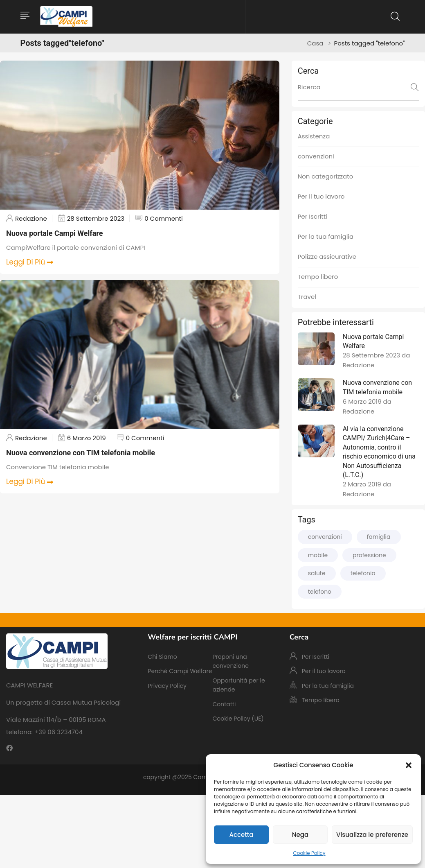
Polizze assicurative (327, 257)
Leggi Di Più (30, 262)
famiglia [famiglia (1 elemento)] (379, 537)
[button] (409, 765)
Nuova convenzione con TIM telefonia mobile (81, 453)
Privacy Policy (167, 686)
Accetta (241, 835)
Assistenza (314, 136)
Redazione (31, 218)
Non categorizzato (326, 176)
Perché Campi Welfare (180, 671)
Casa (315, 43)
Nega (300, 835)
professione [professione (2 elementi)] (369, 555)
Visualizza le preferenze (372, 835)
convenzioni (316, 156)
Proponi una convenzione (230, 661)
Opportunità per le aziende (238, 685)
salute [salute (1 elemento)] (317, 573)
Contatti (224, 704)
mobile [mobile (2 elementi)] (318, 555)
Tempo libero (318, 277)
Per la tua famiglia (326, 236)
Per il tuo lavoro (321, 196)
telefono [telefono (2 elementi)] (320, 592)
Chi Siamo (162, 657)
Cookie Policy (309, 853)
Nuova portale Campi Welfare (54, 233)
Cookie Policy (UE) (238, 719)
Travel (307, 297)
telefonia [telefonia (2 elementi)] (363, 573)
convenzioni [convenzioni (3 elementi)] (325, 537)
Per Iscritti (313, 216)
